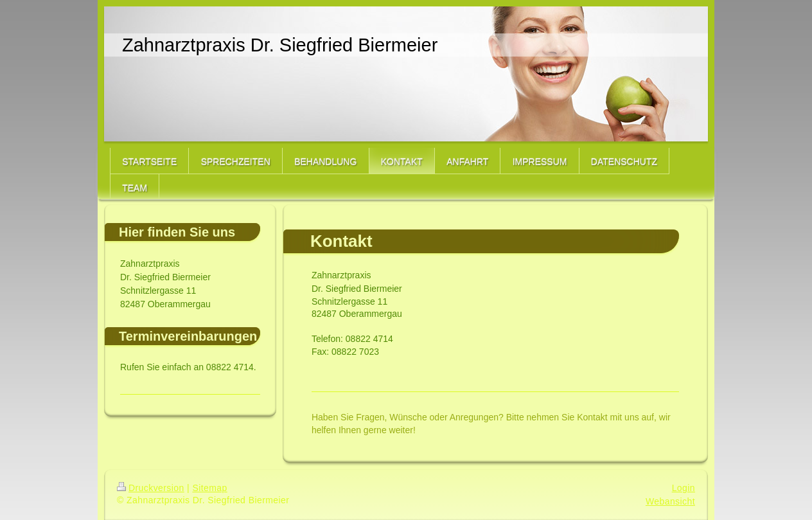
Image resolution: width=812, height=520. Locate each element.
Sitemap (209, 488)
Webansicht (670, 501)
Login (684, 488)
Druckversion (151, 488)
